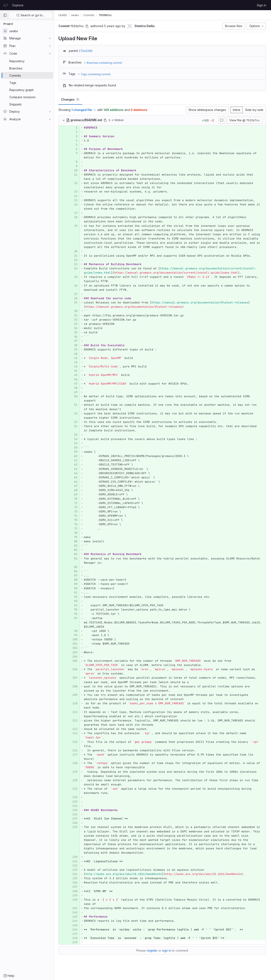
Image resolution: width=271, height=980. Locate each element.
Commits (90, 15)
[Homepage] (6, 5)
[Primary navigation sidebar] (5, 15)
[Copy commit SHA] (88, 26)
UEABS (64, 15)
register (153, 955)
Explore (18, 5)
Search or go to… (31, 15)
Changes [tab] (71, 99)
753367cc (106, 15)
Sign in (261, 5)
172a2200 (86, 51)
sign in (167, 955)
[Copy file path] (106, 120)
